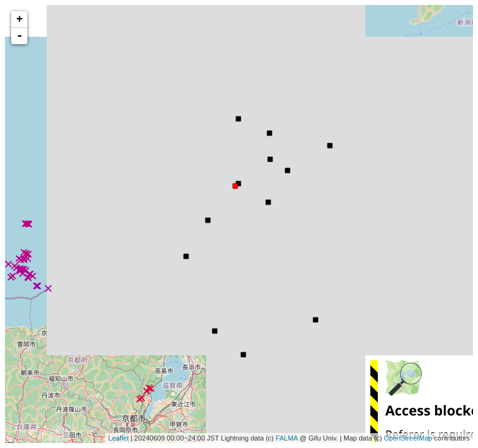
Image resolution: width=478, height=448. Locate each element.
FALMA (287, 438)
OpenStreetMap (408, 438)
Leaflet (119, 438)
